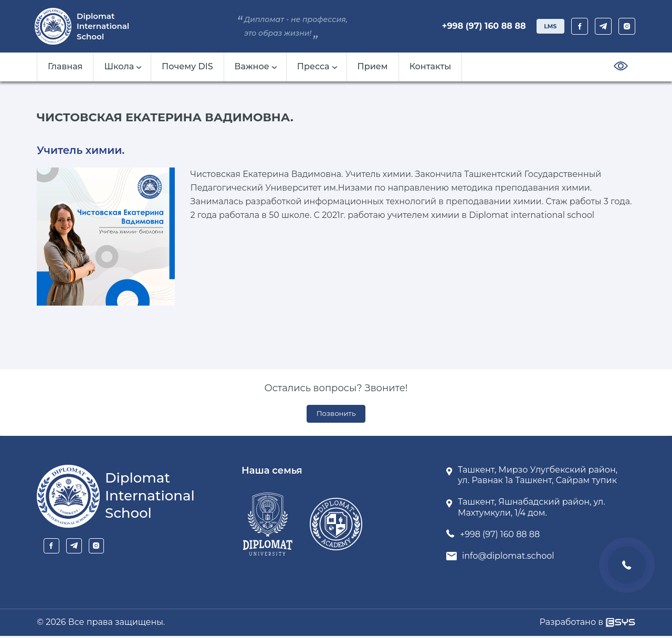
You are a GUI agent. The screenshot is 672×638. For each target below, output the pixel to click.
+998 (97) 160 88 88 (476, 26)
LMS (546, 26)
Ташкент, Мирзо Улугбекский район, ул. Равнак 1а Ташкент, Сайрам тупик (538, 477)
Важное (256, 66)
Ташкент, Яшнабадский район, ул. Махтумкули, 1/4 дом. (532, 509)
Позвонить (336, 415)
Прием (373, 66)
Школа (123, 66)
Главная (65, 66)
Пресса (317, 66)
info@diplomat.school (508, 558)
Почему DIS (187, 66)
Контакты (430, 66)
